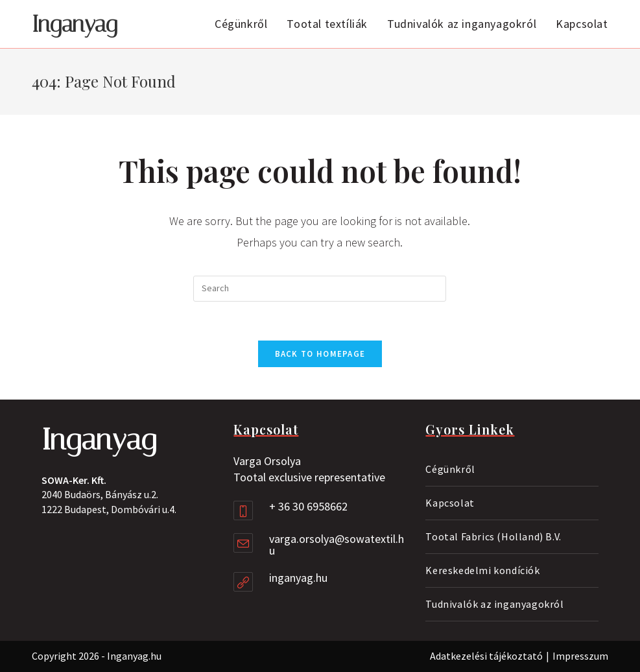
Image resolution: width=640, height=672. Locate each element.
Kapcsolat (450, 503)
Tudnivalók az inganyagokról (494, 604)
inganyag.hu (298, 578)
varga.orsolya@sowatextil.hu (337, 545)
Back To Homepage (320, 354)
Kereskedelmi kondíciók (482, 570)
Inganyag (75, 24)
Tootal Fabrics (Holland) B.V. (493, 536)
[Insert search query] (320, 289)
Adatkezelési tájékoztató (486, 656)
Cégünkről (450, 469)
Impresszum (580, 656)
